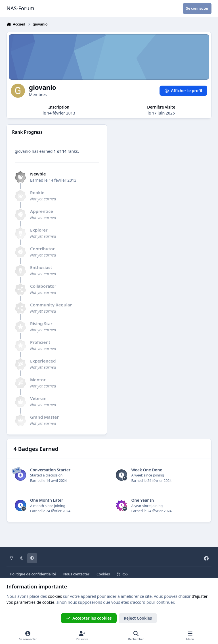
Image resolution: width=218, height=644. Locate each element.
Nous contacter (76, 574)
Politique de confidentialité (33, 574)
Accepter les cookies (89, 618)
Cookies (103, 574)
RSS (122, 574)
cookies (55, 596)
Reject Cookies (138, 618)
